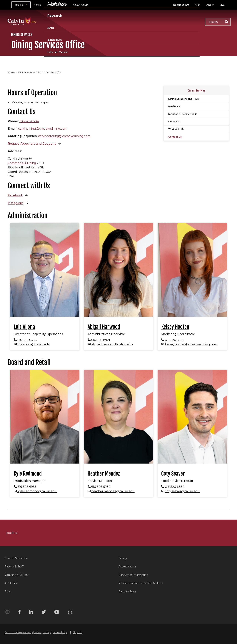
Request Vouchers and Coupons (32, 144)
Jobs (8, 591)
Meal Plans (174, 106)
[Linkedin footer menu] (31, 613)
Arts (146, 22)
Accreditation (127, 567)
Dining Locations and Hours (184, 99)
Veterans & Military (17, 575)
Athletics (164, 22)
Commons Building (22, 163)
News (37, 5)
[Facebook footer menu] (19, 613)
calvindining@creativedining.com (43, 129)
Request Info (181, 5)
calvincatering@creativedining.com (64, 136)
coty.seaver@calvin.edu (182, 491)
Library (123, 558)
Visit (198, 5)
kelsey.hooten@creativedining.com (191, 344)
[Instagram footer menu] (7, 613)
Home (12, 72)
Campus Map (127, 591)
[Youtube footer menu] (57, 613)
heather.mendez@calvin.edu (113, 491)
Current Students (16, 558)
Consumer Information (133, 575)
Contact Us (175, 137)
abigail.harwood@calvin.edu (112, 344)
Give (222, 5)
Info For (20, 5)
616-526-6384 (29, 121)
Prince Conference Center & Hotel (141, 583)
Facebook (15, 195)
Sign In (78, 632)
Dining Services (27, 72)
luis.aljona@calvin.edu (34, 344)
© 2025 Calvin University (19, 632)
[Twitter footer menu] (44, 613)
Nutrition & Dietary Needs (183, 114)
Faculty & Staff (14, 567)
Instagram (16, 203)
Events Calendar (57, 5)
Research (128, 22)
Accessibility (60, 632)
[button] (218, 22)
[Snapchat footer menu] (70, 613)
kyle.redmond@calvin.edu (37, 491)
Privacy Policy (43, 632)
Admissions (104, 22)
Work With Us (176, 129)
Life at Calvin (189, 22)
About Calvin (81, 5)
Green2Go (174, 122)
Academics (79, 22)
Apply (210, 5)
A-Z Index (11, 583)
